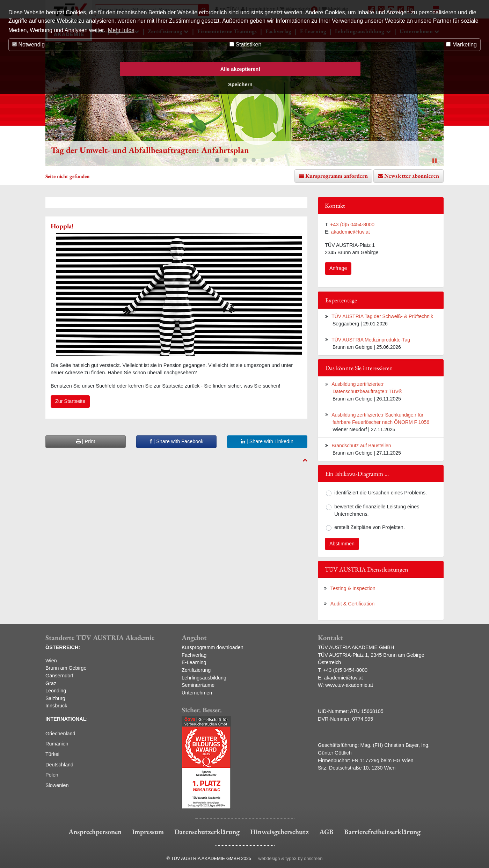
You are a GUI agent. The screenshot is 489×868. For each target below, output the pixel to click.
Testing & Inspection (353, 588)
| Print (86, 441)
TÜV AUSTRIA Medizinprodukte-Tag (371, 340)
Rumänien (57, 744)
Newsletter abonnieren (412, 176)
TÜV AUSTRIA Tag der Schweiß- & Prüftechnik (382, 316)
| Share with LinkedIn (267, 441)
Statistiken (245, 45)
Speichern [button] (240, 84)
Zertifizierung (196, 670)
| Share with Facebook (177, 441)
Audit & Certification (352, 604)
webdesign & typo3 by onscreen (290, 858)
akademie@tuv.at (351, 232)
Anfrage (338, 268)
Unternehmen (197, 693)
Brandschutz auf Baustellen (361, 446)
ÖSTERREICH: (63, 647)
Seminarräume (198, 685)
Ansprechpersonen (95, 832)
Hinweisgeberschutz (279, 832)
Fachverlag (194, 655)
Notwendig (28, 45)
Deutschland (59, 765)
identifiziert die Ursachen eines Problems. (381, 493)
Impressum (148, 832)
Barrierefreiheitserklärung (382, 832)
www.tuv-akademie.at (349, 685)
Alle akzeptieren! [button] (240, 69)
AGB (326, 832)
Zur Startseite (70, 401)
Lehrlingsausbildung (204, 678)
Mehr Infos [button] (121, 30)
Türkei (52, 754)
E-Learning (194, 662)
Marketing (461, 45)
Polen (52, 775)
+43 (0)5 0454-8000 (352, 225)
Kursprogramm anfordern (337, 176)
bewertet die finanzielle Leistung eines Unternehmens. (377, 510)
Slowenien (57, 785)
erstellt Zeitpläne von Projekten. (370, 527)
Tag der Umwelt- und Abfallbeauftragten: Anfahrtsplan (150, 150)
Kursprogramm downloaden (213, 647)
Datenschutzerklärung (207, 832)
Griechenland (60, 734)
